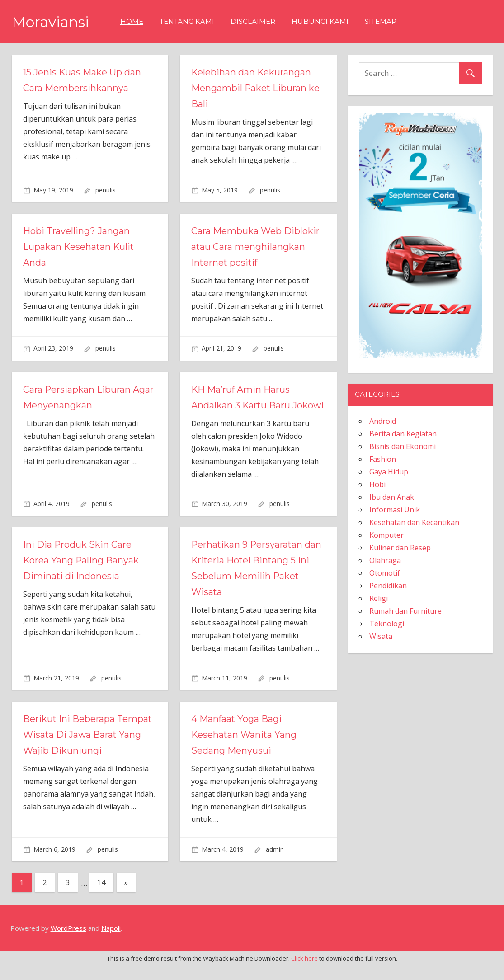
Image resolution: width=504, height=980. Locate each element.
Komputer (386, 535)
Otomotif (385, 573)
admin (275, 865)
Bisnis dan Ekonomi (403, 446)
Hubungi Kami (320, 21)
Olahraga (385, 560)
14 (101, 898)
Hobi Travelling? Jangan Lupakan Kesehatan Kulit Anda (79, 247)
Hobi (377, 484)
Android (383, 421)
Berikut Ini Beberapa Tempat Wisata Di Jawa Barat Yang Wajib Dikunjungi (88, 750)
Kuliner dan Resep (400, 548)
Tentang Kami (187, 21)
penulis (106, 190)
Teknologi (387, 624)
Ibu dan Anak (392, 497)
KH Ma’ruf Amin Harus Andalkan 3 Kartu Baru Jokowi (241, 405)
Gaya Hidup (389, 472)
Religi (379, 598)
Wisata (381, 636)
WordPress (68, 944)
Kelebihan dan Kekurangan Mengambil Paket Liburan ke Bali (256, 88)
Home (132, 21)
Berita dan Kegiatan (403, 434)
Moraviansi (50, 22)
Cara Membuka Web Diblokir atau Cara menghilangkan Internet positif (255, 247)
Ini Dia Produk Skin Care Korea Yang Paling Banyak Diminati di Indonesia (81, 576)
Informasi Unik (395, 510)
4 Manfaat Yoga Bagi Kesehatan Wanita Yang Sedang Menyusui (245, 750)
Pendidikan (388, 586)
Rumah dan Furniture (405, 611)
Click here (304, 974)
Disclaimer (253, 21)
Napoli (111, 944)
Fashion (383, 459)
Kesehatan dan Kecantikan (414, 522)
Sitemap (381, 21)
